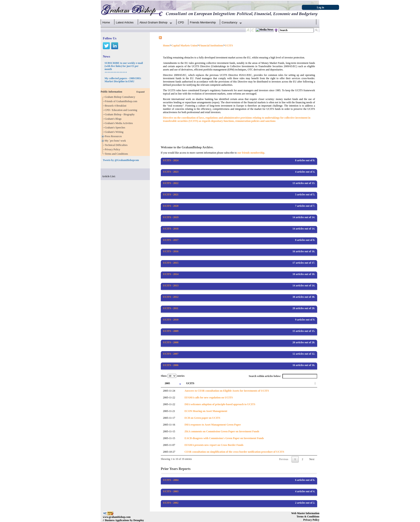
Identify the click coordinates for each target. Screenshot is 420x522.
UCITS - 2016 (171, 251)
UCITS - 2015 (171, 263)
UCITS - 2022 (171, 183)
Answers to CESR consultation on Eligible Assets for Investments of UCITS (227, 391)
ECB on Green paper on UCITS (202, 418)
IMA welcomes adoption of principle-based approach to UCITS (220, 404)
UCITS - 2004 (171, 480)
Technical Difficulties (117, 145)
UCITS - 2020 (171, 206)
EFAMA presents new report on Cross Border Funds (214, 445)
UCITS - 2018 (171, 229)
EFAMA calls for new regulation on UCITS (209, 398)
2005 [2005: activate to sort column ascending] (167, 383)
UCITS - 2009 (171, 331)
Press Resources (114, 136)
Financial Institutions (211, 46)
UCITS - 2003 (171, 491)
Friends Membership (203, 22)
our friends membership (251, 153)
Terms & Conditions (308, 517)
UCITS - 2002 (171, 503)
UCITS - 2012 (171, 297)
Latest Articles (125, 22)
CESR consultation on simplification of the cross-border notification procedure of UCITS (234, 452)
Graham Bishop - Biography (120, 114)
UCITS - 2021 (171, 194)
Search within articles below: (283, 376)
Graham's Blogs (114, 119)
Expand (141, 92)
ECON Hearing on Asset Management (206, 411)
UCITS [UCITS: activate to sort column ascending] (190, 383)
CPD (181, 22)
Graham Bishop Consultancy (121, 97)
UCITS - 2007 (171, 354)
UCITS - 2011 (171, 308)
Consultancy (229, 22)
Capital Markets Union (185, 46)
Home (106, 22)
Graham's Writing (115, 132)
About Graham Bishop (154, 22)
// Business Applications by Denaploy (123, 520)
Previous (284, 459)
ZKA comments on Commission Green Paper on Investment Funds (222, 431)
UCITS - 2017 (171, 240)
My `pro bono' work (116, 141)
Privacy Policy (113, 149)
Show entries (173, 376)
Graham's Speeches (116, 128)
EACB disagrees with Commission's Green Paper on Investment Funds (224, 438)
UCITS (229, 46)
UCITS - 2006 (171, 365)
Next (312, 459)
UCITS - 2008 (171, 342)
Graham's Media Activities (119, 123)
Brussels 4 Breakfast (116, 106)
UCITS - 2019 (171, 217)
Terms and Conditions (117, 154)
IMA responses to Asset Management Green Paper (213, 425)
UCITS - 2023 (171, 172)
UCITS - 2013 (171, 286)
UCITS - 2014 (171, 274)
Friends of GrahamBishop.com (122, 101)
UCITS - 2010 (171, 320)
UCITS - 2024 (171, 160)
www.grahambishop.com (117, 517)
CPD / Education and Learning (122, 110)
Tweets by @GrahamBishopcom (121, 160)
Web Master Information (305, 513)
